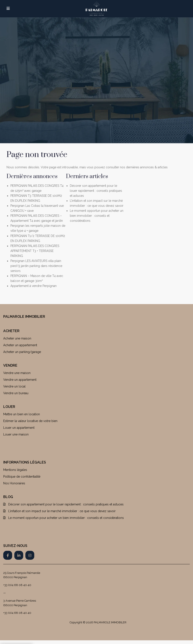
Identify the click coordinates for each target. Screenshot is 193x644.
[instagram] (30, 555)
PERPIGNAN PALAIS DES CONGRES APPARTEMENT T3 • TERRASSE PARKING (35, 251)
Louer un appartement (19, 428)
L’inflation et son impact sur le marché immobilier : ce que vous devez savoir (62, 511)
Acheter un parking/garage (22, 352)
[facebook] (8, 555)
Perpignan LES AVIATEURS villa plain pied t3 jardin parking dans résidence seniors (36, 266)
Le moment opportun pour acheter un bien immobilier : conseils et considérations (97, 216)
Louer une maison (16, 434)
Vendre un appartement (20, 380)
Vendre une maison (17, 373)
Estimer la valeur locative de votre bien (30, 421)
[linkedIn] (19, 555)
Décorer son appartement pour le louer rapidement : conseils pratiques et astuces (96, 191)
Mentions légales (15, 470)
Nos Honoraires (14, 483)
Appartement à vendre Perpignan (34, 286)
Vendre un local (14, 386)
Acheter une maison (17, 338)
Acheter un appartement (20, 345)
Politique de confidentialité (22, 477)
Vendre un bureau (16, 393)
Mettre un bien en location (22, 414)
